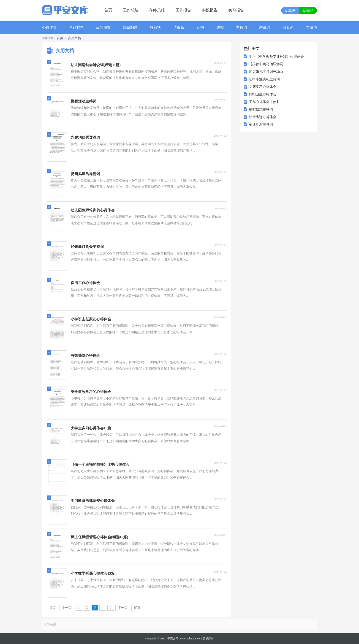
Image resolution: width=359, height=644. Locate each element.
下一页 (123, 608)
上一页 (67, 608)
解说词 (265, 27)
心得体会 (49, 27)
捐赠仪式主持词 (261, 109)
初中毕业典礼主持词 (264, 79)
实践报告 (210, 10)
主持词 (242, 27)
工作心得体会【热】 (264, 102)
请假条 (179, 27)
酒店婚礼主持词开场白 (266, 72)
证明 (200, 27)
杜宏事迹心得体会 (263, 117)
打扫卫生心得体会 (263, 94)
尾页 (137, 608)
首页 (108, 10)
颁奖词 (288, 27)
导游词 (311, 27)
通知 (220, 27)
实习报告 (236, 10)
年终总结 (157, 10)
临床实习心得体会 (263, 87)
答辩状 (155, 27)
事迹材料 (76, 27)
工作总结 (131, 10)
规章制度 (130, 27)
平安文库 (173, 639)
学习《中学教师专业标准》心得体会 (276, 57)
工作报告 (183, 10)
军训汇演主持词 (261, 124)
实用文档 (74, 38)
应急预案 (103, 27)
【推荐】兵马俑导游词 (266, 64)
